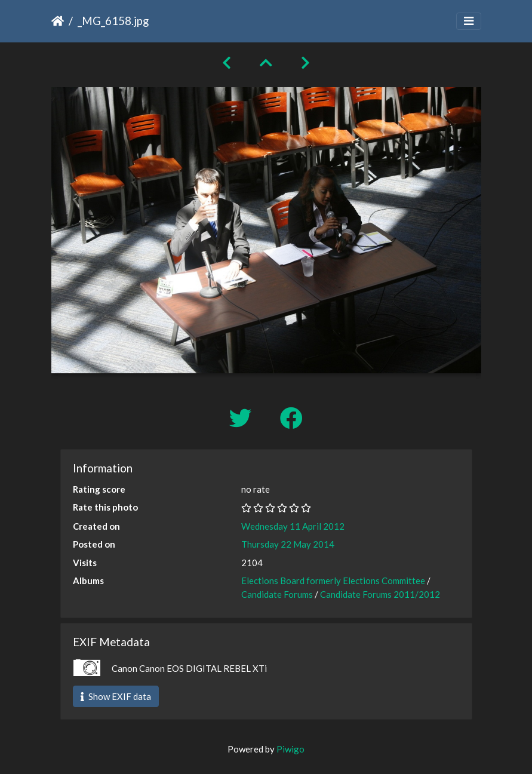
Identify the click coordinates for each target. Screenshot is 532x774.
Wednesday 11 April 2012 (293, 526)
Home (58, 21)
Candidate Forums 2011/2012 (380, 594)
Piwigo (290, 749)
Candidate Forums (277, 594)
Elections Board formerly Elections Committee (333, 580)
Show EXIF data (116, 696)
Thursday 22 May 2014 (288, 544)
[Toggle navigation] (469, 21)
